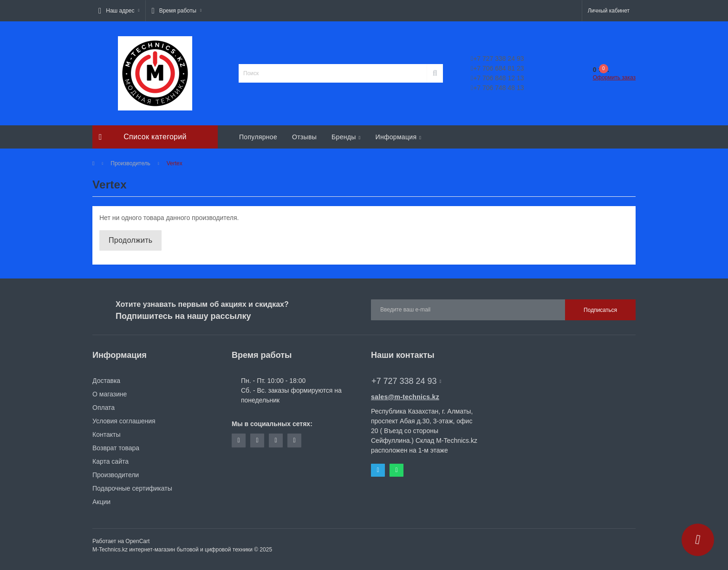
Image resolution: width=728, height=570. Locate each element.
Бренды (346, 137)
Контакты (106, 434)
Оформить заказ (614, 78)
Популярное (258, 137)
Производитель (130, 163)
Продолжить (130, 240)
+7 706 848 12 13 (497, 78)
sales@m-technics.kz (405, 397)
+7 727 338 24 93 (497, 58)
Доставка (106, 381)
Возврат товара (116, 448)
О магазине (110, 394)
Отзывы (304, 137)
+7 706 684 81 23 (497, 68)
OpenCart (137, 541)
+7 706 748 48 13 (497, 88)
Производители (116, 475)
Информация (399, 137)
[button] (119, 11)
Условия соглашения (124, 421)
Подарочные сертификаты (132, 488)
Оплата (104, 408)
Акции (101, 502)
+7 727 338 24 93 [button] (406, 381)
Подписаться (600, 310)
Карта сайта (110, 461)
